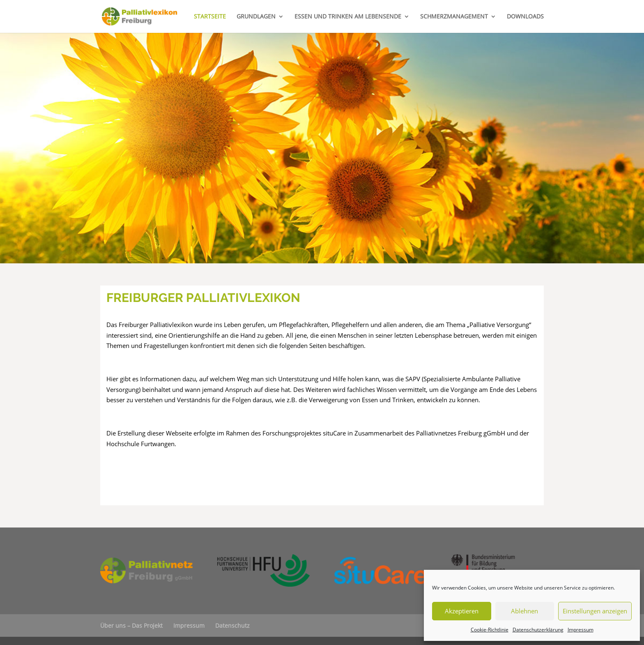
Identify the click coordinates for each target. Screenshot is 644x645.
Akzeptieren (462, 611)
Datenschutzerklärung (538, 630)
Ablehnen (524, 611)
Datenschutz (232, 625)
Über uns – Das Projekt (131, 625)
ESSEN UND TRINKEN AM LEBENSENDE (348, 17)
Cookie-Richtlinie (490, 630)
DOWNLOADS (525, 17)
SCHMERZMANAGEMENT (454, 17)
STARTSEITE (210, 17)
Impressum (581, 630)
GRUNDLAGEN (256, 17)
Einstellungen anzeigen (595, 611)
